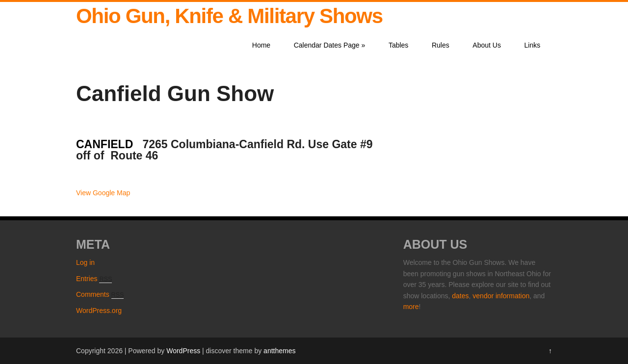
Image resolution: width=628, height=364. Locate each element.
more (411, 307)
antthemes (279, 351)
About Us (487, 45)
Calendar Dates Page (330, 45)
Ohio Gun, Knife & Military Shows (229, 16)
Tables (398, 45)
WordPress (183, 351)
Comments (100, 294)
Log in (85, 262)
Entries (94, 279)
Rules (441, 45)
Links (533, 45)
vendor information (501, 296)
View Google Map (103, 193)
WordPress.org (99, 311)
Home (261, 45)
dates (460, 296)
